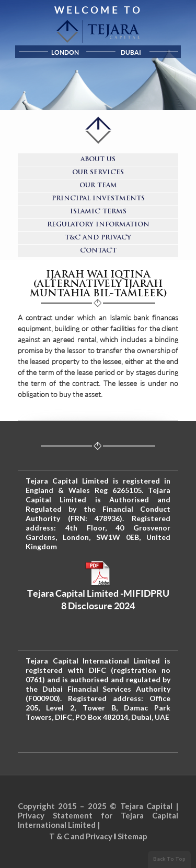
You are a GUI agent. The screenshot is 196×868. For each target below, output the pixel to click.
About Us (98, 160)
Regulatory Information (98, 225)
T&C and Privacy (98, 238)
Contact (98, 251)
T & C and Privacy (81, 836)
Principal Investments (98, 199)
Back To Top (169, 859)
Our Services (98, 173)
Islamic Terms (98, 212)
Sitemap (132, 836)
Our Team (98, 186)
